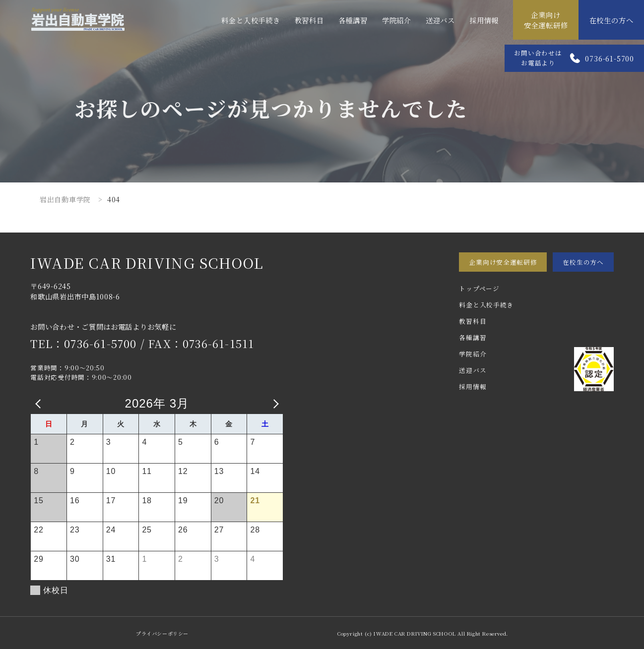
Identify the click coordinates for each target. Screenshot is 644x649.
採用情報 (484, 20)
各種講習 (353, 20)
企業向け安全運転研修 (546, 20)
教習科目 (309, 20)
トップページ (479, 288)
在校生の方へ (612, 20)
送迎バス (440, 20)
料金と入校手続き (251, 20)
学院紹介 (397, 20)
